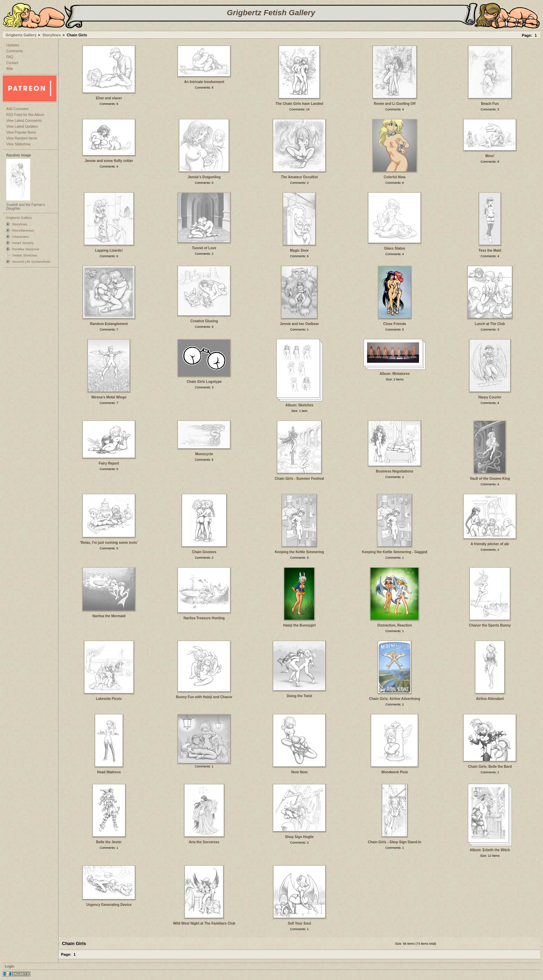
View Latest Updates (22, 127)
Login (10, 966)
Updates (13, 45)
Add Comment (17, 109)
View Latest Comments (24, 121)
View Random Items (22, 138)
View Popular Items (21, 132)
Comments (15, 51)
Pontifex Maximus (26, 249)
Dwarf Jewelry (23, 243)
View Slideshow (18, 144)
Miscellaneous (23, 230)
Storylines (51, 35)
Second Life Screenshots (31, 262)
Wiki (10, 69)
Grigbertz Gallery (21, 35)
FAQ (10, 57)
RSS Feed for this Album (25, 115)
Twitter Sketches (25, 255)
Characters (20, 237)
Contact (12, 63)
